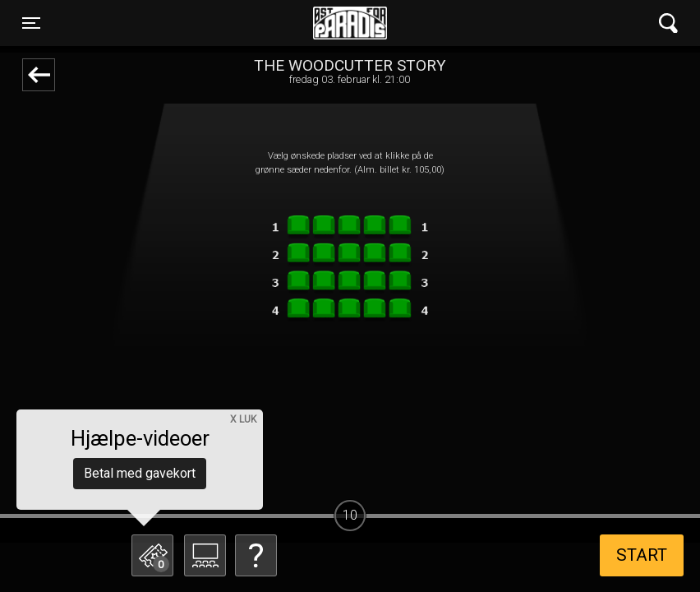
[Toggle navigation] (31, 23)
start (642, 555)
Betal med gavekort (140, 473)
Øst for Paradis (350, 23)
